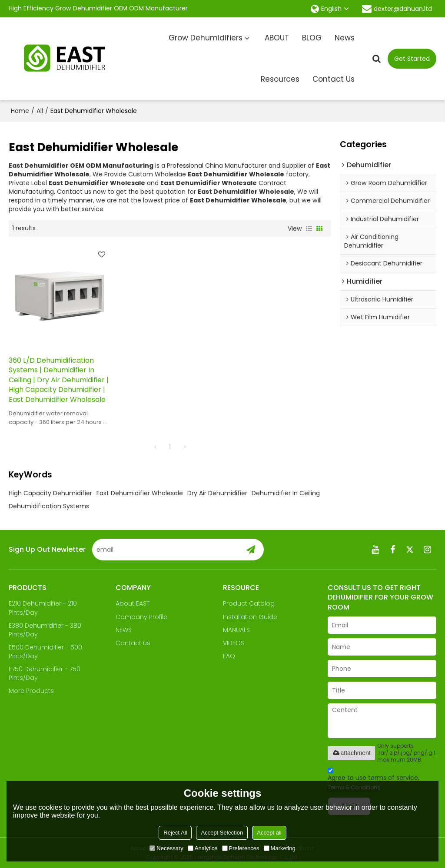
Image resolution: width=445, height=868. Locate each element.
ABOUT (277, 38)
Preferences (241, 848)
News (345, 38)
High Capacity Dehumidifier (50, 493)
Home (20, 111)
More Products (31, 691)
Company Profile (141, 617)
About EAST (133, 603)
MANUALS (236, 630)
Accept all (269, 833)
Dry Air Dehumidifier (217, 493)
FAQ (229, 656)
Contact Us (334, 79)
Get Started (412, 59)
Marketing (280, 848)
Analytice (203, 848)
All (40, 111)
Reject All (175, 833)
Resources (280, 79)
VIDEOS (234, 643)
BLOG (312, 38)
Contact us (133, 643)
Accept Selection (222, 833)
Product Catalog (249, 603)
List (309, 229)
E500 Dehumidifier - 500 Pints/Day (45, 652)
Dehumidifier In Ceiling (286, 493)
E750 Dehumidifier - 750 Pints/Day (45, 673)
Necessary (166, 848)
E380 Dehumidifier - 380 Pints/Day (45, 630)
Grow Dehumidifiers (206, 38)
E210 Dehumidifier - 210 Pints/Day (43, 608)
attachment (351, 753)
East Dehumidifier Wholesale (140, 493)
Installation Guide (250, 617)
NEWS (124, 630)
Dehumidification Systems (49, 506)
